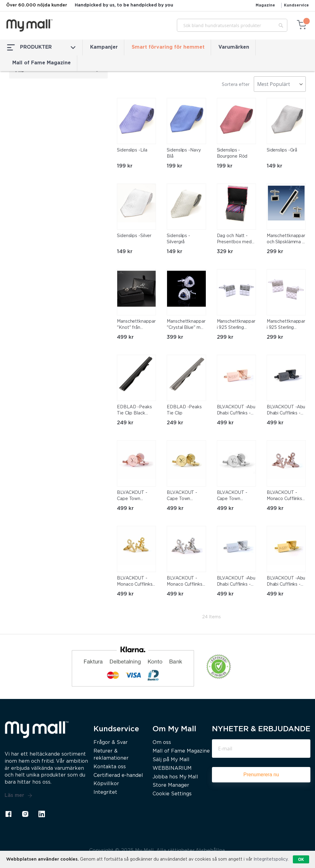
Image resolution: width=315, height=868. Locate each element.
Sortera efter (236, 85)
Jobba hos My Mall (175, 777)
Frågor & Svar (111, 743)
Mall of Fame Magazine (42, 63)
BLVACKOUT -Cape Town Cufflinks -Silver (233, 496)
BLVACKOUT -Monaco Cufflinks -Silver (186, 582)
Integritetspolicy (271, 859)
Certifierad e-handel (118, 775)
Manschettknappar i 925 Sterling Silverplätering (236, 325)
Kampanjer (104, 47)
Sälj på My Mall (171, 760)
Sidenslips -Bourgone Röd (232, 153)
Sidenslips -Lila (132, 150)
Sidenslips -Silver (134, 236)
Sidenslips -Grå (282, 150)
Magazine (265, 5)
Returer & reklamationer (111, 755)
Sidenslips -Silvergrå (178, 239)
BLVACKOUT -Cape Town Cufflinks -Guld (182, 496)
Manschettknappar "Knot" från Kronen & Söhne (136, 325)
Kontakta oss (110, 767)
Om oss (162, 743)
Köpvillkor (106, 784)
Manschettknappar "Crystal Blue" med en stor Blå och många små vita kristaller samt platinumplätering (186, 325)
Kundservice (296, 5)
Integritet (105, 792)
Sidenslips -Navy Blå (184, 153)
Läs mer (18, 796)
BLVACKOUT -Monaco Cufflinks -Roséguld (286, 496)
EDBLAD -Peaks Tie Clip (184, 410)
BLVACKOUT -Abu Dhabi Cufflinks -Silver (236, 582)
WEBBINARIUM (172, 768)
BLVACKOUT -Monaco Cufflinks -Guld (136, 582)
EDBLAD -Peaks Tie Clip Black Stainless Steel (134, 411)
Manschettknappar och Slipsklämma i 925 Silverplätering (286, 240)
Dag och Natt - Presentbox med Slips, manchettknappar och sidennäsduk (235, 240)
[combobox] (232, 25)
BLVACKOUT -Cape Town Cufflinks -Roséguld (132, 496)
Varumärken (234, 47)
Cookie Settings (172, 794)
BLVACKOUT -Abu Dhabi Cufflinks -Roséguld (236, 411)
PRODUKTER (41, 47)
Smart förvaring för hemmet (168, 47)
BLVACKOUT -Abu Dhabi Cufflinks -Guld (286, 582)
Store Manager (171, 785)
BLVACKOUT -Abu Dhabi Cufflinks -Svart (286, 411)
